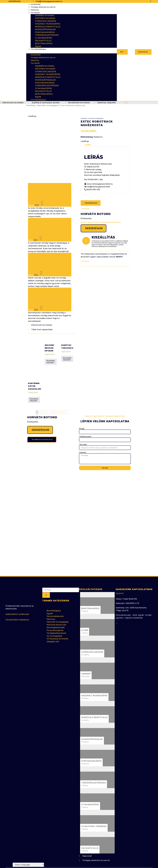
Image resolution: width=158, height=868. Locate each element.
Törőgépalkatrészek (56, 620)
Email (82, 415)
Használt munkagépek (48, 105)
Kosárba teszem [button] (51, 348)
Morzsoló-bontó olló (56, 611)
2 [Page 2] (40, 399)
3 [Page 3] (43, 399)
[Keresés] (46, 582)
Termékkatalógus (38, 49)
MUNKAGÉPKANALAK (45, 29)
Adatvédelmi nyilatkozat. (17, 601)
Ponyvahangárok (55, 617)
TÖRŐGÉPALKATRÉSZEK (47, 35)
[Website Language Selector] (28, 865)
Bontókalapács (54, 597)
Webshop (35, 10)
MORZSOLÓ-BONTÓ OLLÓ (48, 27)
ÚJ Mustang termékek (57, 625)
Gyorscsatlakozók (55, 603)
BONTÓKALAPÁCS (44, 43)
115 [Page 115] (62, 399)
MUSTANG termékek (45, 18)
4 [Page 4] (46, 399)
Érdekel (85, 209)
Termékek (35, 13)
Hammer (51, 606)
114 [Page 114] (58, 399)
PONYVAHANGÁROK (45, 32)
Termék (83, 431)
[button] (72, 52)
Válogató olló (53, 628)
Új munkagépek (54, 622)
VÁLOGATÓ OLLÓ (43, 41)
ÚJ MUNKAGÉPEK (44, 38)
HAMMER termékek (45, 15)
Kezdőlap (31, 105)
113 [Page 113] (53, 399)
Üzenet (83, 439)
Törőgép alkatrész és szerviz (43, 7)
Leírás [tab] (88, 145)
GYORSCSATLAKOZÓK (46, 21)
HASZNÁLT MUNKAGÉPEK (48, 24)
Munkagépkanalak (56, 614)
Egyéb (38, 46)
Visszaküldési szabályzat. (17, 606)
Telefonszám (85, 423)
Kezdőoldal (36, 4)
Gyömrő (120, 580)
